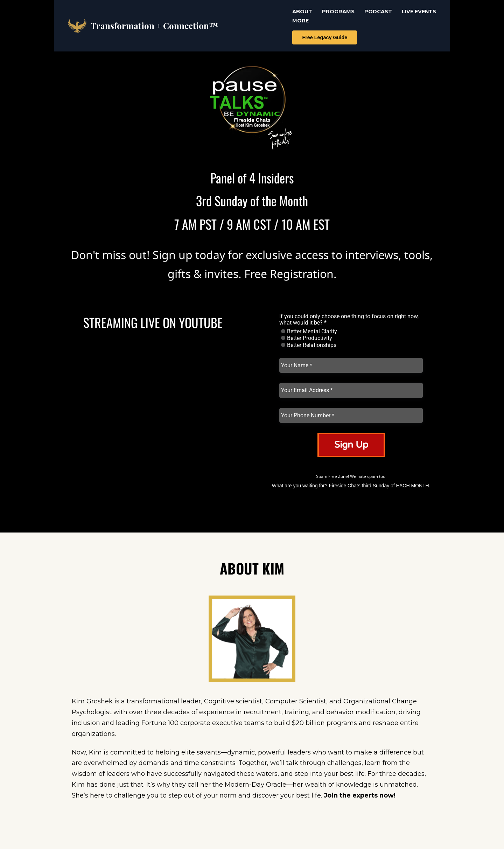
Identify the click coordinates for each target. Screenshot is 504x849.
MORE (300, 21)
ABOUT (302, 12)
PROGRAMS (338, 12)
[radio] (283, 331)
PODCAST (378, 12)
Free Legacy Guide (325, 37)
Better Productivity (307, 338)
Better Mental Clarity (309, 332)
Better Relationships (309, 345)
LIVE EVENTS (419, 12)
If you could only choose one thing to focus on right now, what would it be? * (349, 319)
